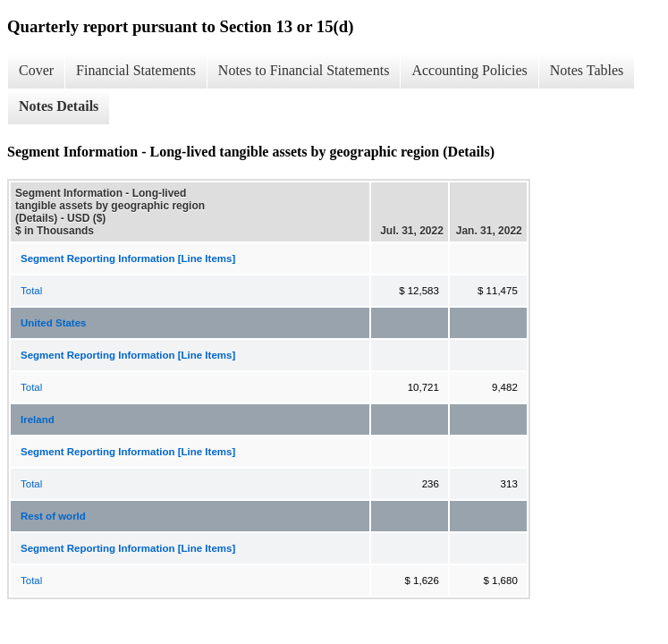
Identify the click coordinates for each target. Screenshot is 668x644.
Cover (36, 70)
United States (54, 323)
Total (31, 291)
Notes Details (59, 106)
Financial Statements (136, 70)
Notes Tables (587, 70)
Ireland (38, 419)
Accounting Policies (469, 70)
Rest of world (53, 516)
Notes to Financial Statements (304, 70)
